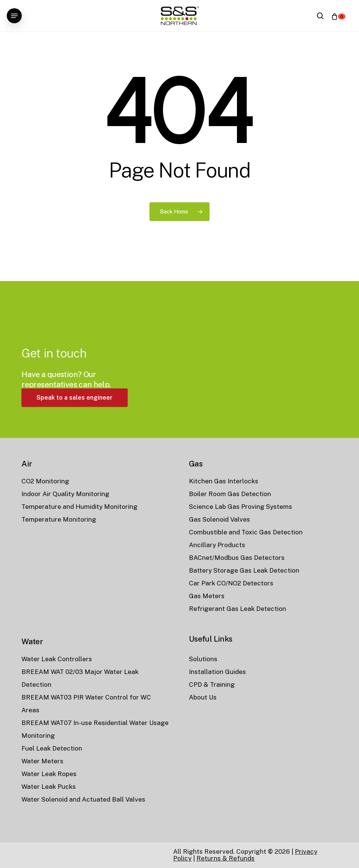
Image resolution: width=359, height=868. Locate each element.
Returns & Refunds (226, 858)
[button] (14, 16)
